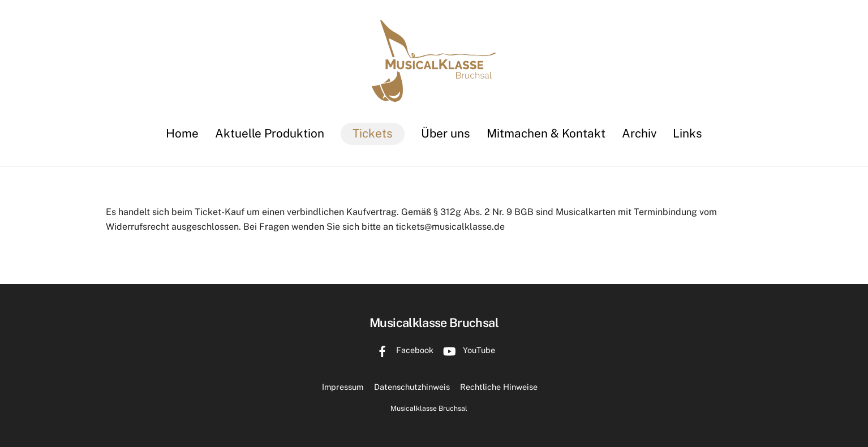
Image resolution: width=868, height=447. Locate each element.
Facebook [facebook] (402, 350)
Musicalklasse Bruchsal (429, 408)
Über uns (446, 133)
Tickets (373, 133)
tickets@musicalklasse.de (450, 227)
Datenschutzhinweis (412, 387)
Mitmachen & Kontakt (546, 133)
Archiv (639, 133)
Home (182, 133)
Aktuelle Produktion (270, 133)
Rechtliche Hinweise (499, 387)
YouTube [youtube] (467, 350)
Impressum (343, 387)
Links (687, 133)
